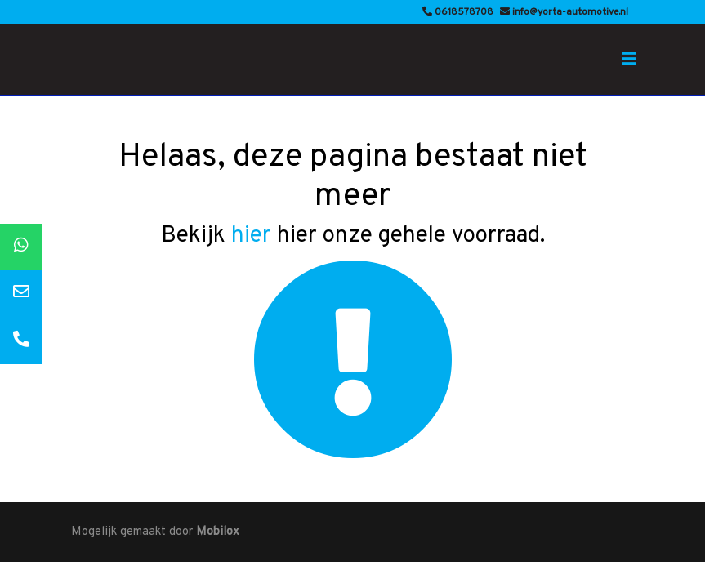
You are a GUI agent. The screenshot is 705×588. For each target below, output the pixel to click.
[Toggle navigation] (629, 60)
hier (251, 236)
